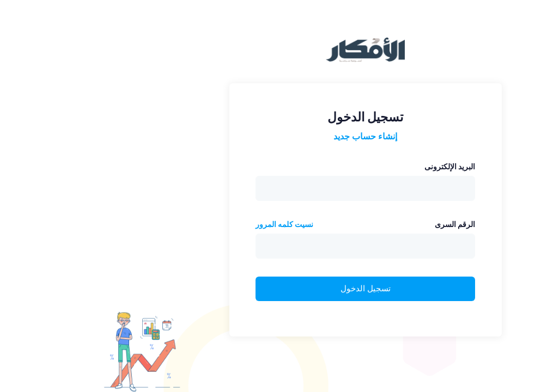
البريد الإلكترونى (355, 167)
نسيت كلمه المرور (190, 224)
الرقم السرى (360, 224)
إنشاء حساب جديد (270, 136)
